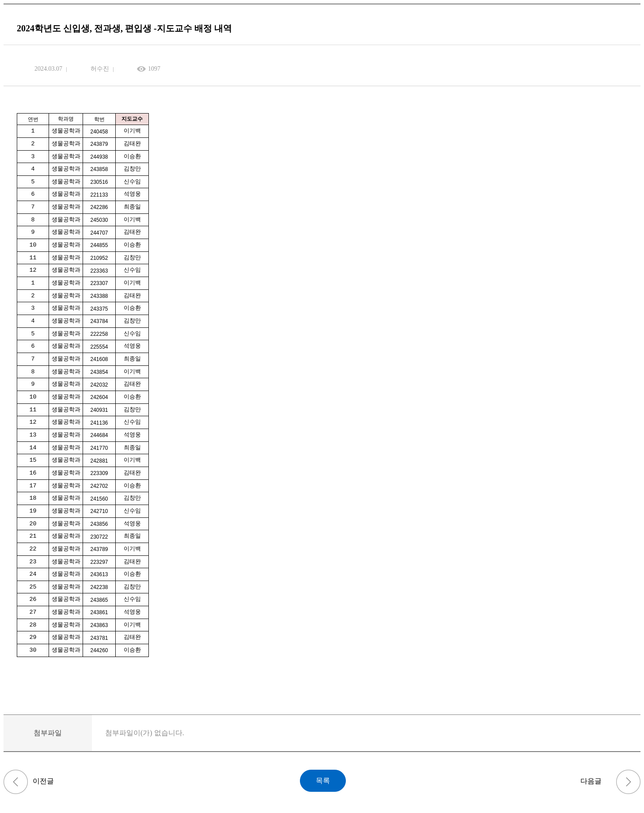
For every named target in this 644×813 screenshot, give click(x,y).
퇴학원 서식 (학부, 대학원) (16, 782)
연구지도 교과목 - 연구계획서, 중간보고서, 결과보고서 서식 (628, 782)
